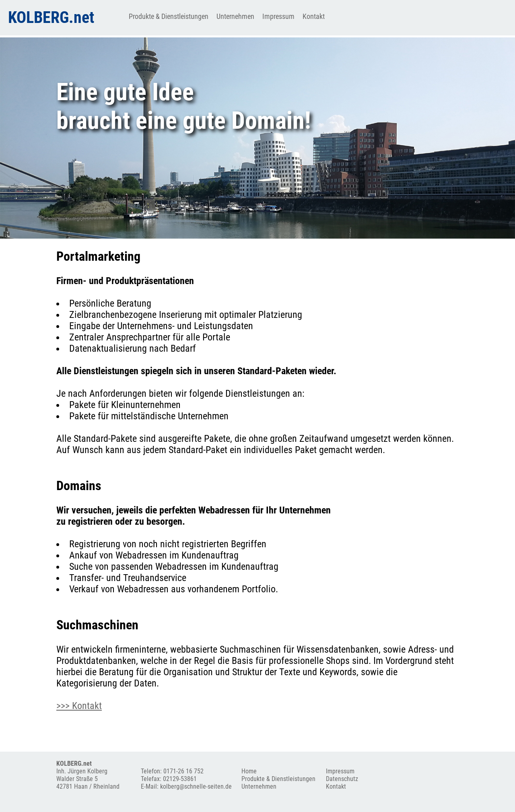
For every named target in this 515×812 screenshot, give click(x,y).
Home (249, 771)
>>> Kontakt (79, 706)
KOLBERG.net (51, 18)
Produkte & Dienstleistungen (169, 16)
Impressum (278, 16)
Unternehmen (235, 16)
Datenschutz (342, 779)
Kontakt (314, 16)
